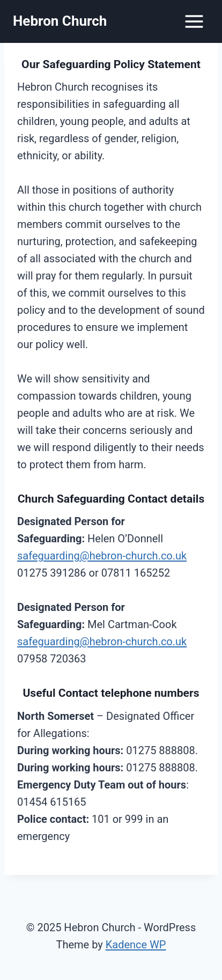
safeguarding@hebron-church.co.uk (102, 556)
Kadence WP (136, 945)
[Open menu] (194, 21)
